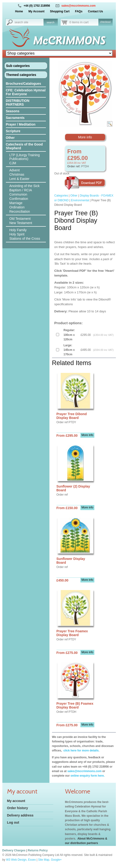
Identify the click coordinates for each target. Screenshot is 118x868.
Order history (18, 808)
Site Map (44, 860)
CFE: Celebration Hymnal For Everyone (26, 92)
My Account (36, 11)
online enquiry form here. (87, 776)
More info (85, 137)
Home (19, 11)
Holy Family (18, 230)
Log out (13, 822)
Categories (61, 196)
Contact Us (95, 11)
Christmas (17, 174)
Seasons (13, 111)
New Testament (21, 223)
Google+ (56, 860)
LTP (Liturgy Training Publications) (25, 157)
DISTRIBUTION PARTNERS (18, 103)
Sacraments (15, 118)
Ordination (17, 207)
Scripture (13, 131)
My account (16, 801)
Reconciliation (20, 211)
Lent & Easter (20, 179)
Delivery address (20, 815)
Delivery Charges (14, 850)
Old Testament (20, 219)
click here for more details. (81, 751)
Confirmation (19, 199)
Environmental (80, 200)
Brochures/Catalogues (24, 84)
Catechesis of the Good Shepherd (24, 146)
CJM (13, 163)
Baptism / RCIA (21, 190)
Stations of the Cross (25, 239)
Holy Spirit (17, 234)
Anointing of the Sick (25, 186)
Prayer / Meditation (21, 124)
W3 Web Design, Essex (21, 860)
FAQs (79, 11)
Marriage (16, 203)
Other (10, 138)
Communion (18, 194)
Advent (15, 170)
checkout (105, 22)
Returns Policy (38, 850)
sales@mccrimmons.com (79, 6)
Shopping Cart (60, 11)
